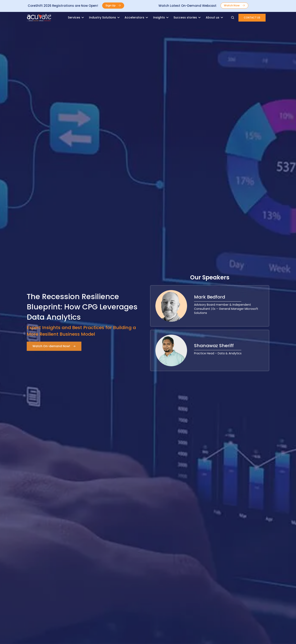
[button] (113, 6)
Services (74, 17)
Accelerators (134, 17)
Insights (159, 17)
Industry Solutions (102, 17)
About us (213, 17)
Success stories (185, 17)
